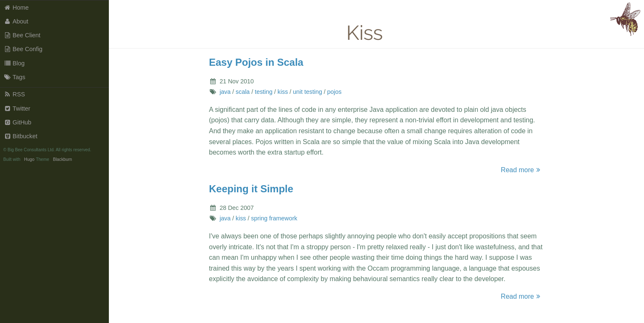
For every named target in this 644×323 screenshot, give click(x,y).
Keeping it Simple (251, 189)
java (225, 92)
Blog (14, 63)
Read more (522, 170)
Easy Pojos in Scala (256, 62)
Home (16, 8)
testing (263, 92)
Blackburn (62, 159)
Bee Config (23, 49)
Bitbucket (21, 136)
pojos (334, 92)
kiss (283, 92)
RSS (14, 94)
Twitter (17, 109)
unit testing (308, 92)
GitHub (18, 122)
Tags (15, 77)
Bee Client (22, 35)
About (16, 21)
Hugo (29, 159)
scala (243, 92)
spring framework (274, 218)
